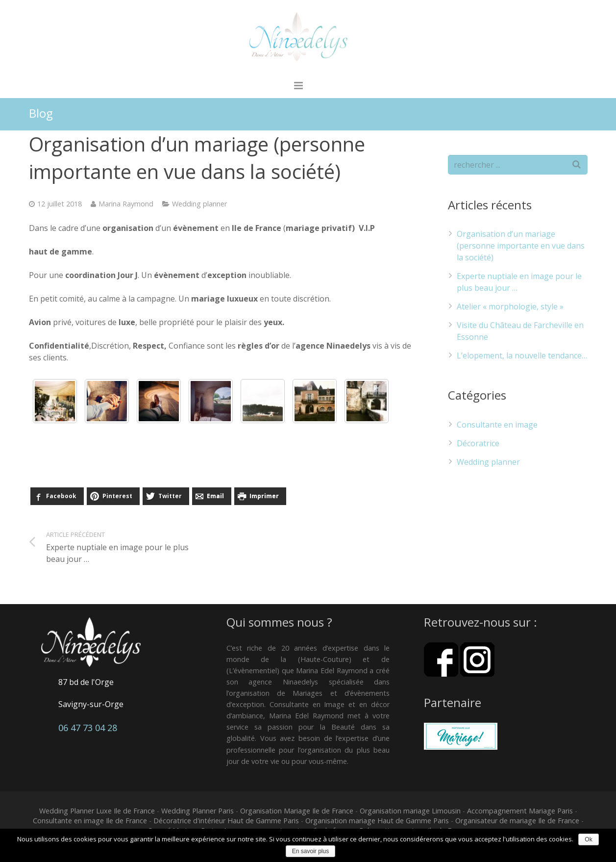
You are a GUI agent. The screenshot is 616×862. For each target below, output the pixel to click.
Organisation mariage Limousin (410, 813)
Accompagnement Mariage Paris (520, 813)
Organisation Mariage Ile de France (297, 813)
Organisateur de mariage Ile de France (517, 823)
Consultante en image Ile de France (90, 823)
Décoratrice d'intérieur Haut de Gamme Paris (226, 823)
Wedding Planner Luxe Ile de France (97, 813)
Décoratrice (478, 445)
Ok (588, 839)
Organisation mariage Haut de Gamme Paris (377, 823)
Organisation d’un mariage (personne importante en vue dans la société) (521, 248)
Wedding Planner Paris (197, 813)
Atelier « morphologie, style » (510, 309)
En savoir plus (310, 851)
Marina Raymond (126, 206)
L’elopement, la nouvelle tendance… (522, 358)
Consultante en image (497, 427)
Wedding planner (199, 206)
